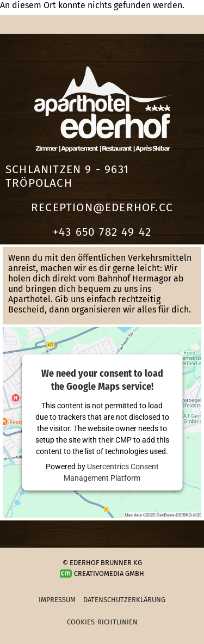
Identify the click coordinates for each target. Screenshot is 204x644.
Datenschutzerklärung (124, 600)
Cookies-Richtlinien (102, 622)
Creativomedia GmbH (102, 574)
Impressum (57, 600)
